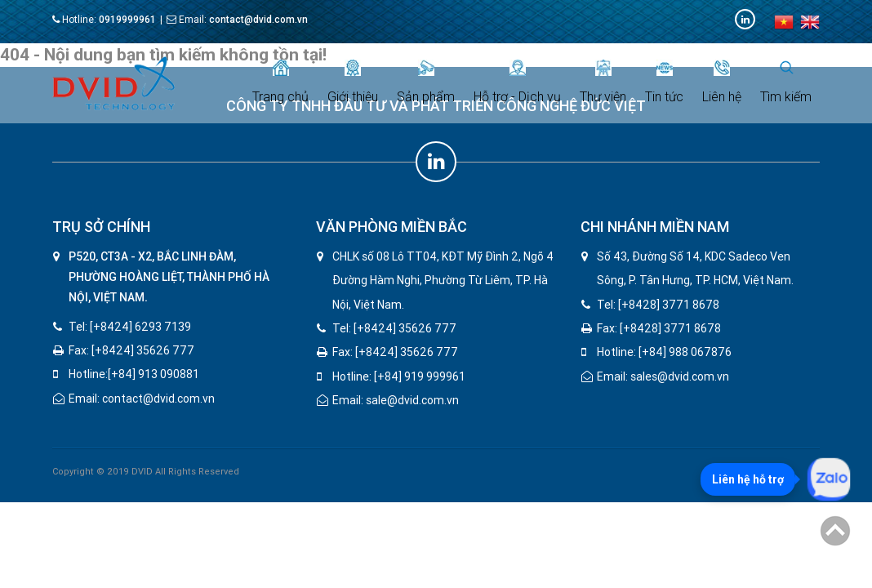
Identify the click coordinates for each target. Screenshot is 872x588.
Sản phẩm (426, 82)
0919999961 (127, 20)
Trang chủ (280, 82)
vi (784, 22)
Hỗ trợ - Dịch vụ (517, 82)
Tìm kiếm (786, 82)
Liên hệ (722, 82)
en (810, 22)
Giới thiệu (353, 82)
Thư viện (603, 82)
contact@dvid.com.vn (258, 20)
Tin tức (664, 82)
